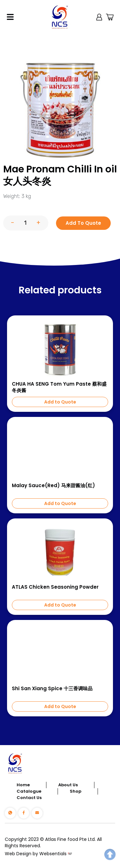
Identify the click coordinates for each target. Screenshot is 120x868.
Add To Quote (83, 223)
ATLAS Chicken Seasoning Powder (55, 587)
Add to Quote (60, 402)
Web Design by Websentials (36, 854)
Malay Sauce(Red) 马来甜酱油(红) (53, 486)
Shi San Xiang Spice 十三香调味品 (52, 689)
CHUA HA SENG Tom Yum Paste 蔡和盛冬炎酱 (59, 387)
